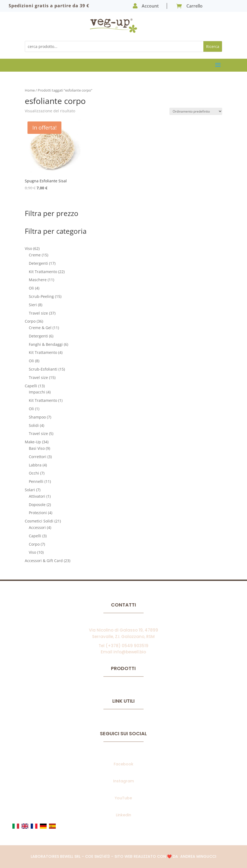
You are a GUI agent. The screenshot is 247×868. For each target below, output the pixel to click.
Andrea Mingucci (198, 856)
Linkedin (123, 815)
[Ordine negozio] (196, 111)
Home (30, 90)
